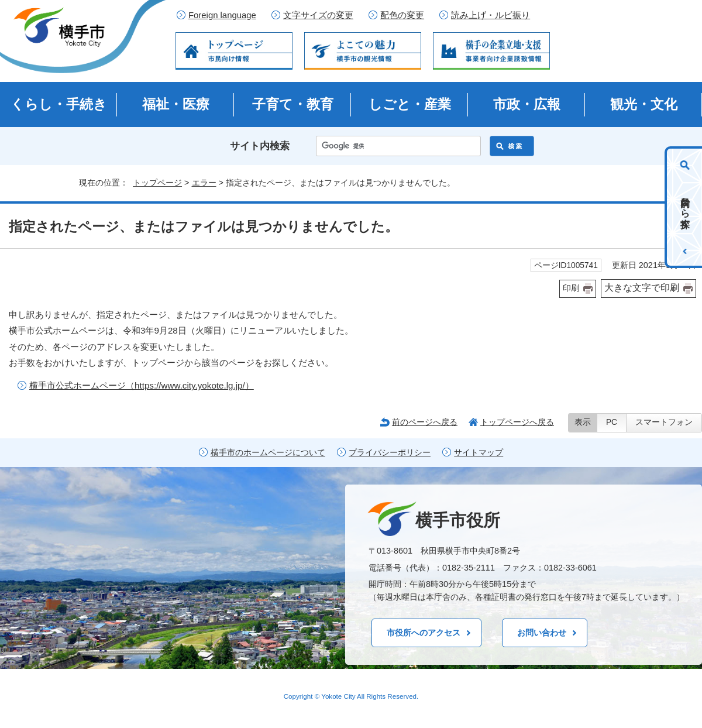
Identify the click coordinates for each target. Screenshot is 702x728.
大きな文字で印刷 (642, 288)
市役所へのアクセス (424, 633)
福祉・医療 (176, 104)
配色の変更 (402, 15)
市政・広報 (527, 104)
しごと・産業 (410, 104)
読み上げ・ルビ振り (491, 15)
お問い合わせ (542, 633)
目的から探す (685, 207)
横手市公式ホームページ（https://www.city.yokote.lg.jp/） (142, 385)
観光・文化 (644, 104)
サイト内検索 (260, 146)
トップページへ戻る (517, 422)
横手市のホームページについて (268, 453)
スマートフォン (664, 422)
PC (612, 422)
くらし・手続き (59, 104)
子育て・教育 (293, 104)
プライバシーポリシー (390, 453)
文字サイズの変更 (318, 15)
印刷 (571, 288)
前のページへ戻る (425, 422)
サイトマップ (479, 453)
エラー (204, 183)
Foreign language (222, 15)
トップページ (157, 183)
